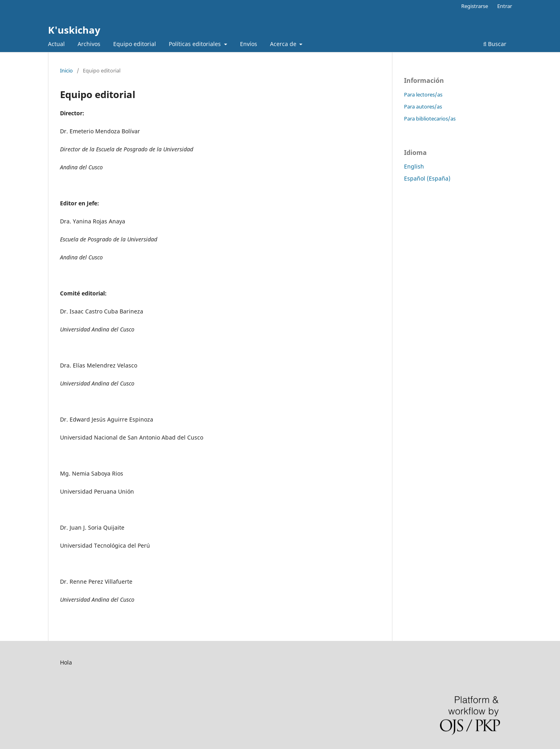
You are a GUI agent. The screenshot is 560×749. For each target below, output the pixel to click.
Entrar (505, 6)
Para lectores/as (423, 94)
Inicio (66, 70)
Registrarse (475, 6)
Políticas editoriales (196, 44)
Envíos (249, 44)
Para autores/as (423, 106)
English (414, 166)
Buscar (495, 44)
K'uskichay (74, 30)
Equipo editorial (135, 44)
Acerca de (284, 44)
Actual (56, 44)
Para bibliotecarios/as (430, 118)
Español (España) (427, 178)
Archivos (89, 44)
